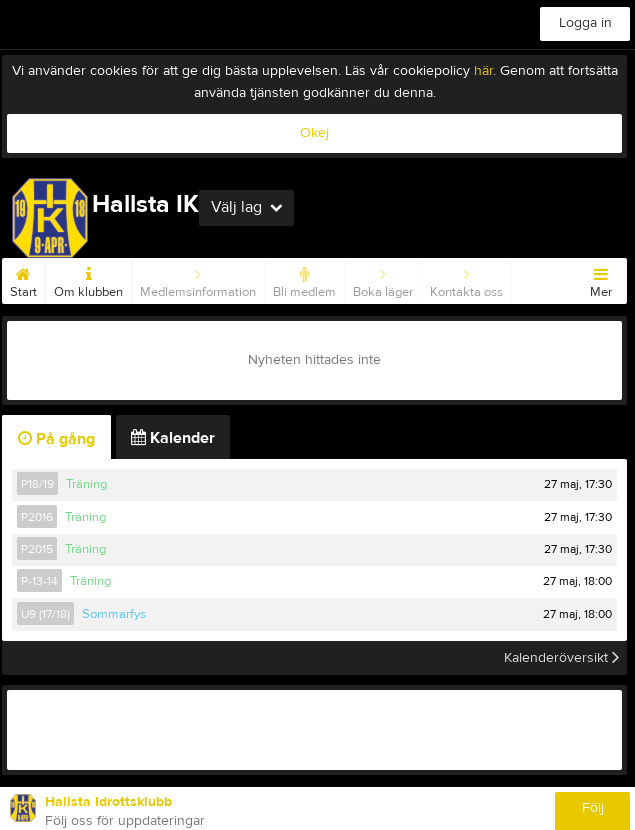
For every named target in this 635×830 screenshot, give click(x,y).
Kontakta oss (466, 279)
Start (23, 279)
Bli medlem (304, 279)
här (483, 71)
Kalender (173, 438)
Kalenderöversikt (561, 658)
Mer (601, 279)
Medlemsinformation (198, 279)
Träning (86, 484)
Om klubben (88, 279)
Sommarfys (114, 614)
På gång (56, 439)
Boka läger (383, 279)
